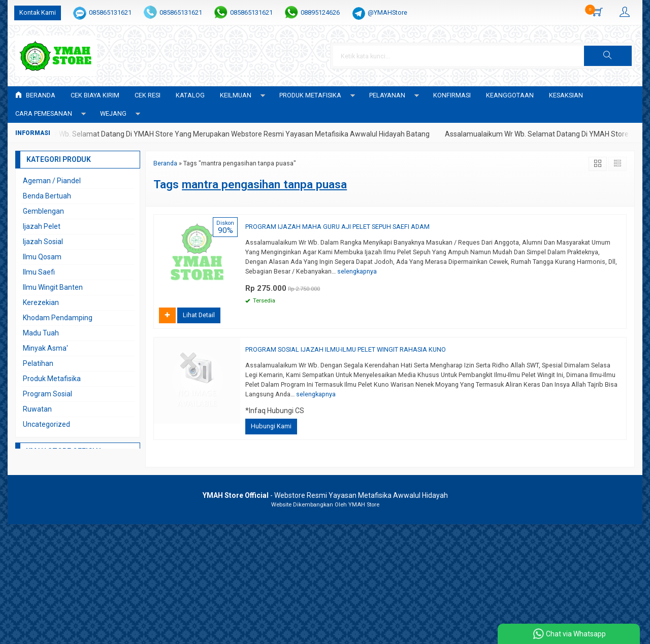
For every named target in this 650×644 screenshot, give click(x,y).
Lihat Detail (199, 315)
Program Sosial (47, 394)
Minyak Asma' (45, 348)
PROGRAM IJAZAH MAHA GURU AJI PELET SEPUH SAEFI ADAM (337, 227)
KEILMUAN (236, 95)
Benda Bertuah (47, 196)
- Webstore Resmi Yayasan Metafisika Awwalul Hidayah (325, 495)
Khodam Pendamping (58, 318)
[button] (608, 56)
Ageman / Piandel (52, 181)
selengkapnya (357, 271)
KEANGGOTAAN (510, 95)
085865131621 (110, 12)
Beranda (35, 95)
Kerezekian (41, 302)
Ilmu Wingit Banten (53, 287)
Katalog (190, 95)
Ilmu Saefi (39, 272)
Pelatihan (38, 363)
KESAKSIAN (566, 95)
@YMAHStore (387, 12)
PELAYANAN (387, 95)
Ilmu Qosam (42, 257)
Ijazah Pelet (42, 226)
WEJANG (113, 113)
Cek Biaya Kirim (95, 95)
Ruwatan (37, 409)
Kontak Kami (38, 12)
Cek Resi (148, 95)
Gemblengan (43, 211)
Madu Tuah (41, 333)
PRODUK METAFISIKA (310, 95)
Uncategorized (46, 424)
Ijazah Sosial (43, 242)
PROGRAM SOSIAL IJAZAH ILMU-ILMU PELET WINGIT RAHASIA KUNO (346, 349)
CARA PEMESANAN (44, 113)
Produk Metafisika (52, 379)
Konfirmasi (452, 95)
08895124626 (320, 12)
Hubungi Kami (271, 426)
